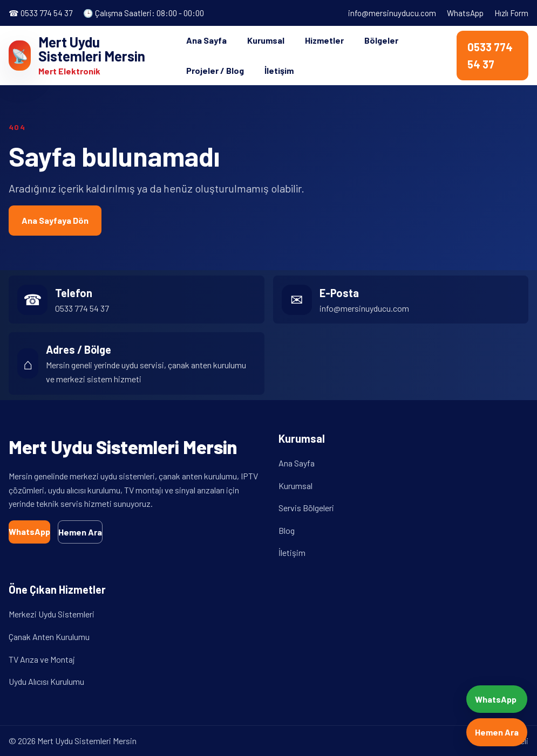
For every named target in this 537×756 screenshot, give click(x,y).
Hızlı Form (511, 13)
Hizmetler (324, 40)
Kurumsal (266, 40)
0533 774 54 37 (490, 56)
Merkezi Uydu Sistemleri (52, 614)
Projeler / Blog (215, 70)
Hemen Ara (80, 532)
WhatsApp (465, 13)
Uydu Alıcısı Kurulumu (46, 681)
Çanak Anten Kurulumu (49, 637)
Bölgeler (381, 40)
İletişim (279, 70)
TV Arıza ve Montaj (42, 659)
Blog (287, 530)
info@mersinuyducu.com (392, 13)
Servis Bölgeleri (306, 508)
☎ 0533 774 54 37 (40, 13)
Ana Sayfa (206, 40)
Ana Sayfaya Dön (55, 220)
